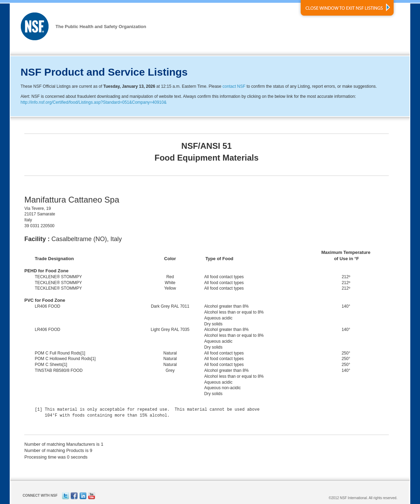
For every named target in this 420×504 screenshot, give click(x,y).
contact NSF (234, 86)
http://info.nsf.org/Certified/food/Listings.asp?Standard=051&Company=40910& (93, 102)
